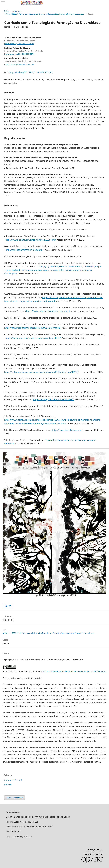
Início (7, 11)
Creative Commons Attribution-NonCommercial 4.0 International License (73, 671)
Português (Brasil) (13, 780)
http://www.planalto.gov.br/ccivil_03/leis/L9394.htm (31, 240)
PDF (9, 606)
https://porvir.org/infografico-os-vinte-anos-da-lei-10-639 (33, 338)
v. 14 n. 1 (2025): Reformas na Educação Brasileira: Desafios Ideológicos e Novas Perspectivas (44, 14)
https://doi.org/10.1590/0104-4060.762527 (54, 399)
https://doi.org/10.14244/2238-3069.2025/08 (31, 72)
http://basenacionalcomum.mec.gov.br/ (25, 250)
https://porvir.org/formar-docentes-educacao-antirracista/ (33, 328)
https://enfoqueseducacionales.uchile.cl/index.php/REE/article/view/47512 (41, 372)
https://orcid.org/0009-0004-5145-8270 (19, 54)
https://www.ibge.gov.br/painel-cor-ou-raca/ (48, 311)
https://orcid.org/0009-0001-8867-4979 (19, 44)
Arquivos (16, 11)
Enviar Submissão (15, 798)
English (8, 785)
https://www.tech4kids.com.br (67, 430)
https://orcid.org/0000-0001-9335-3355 (19, 64)
